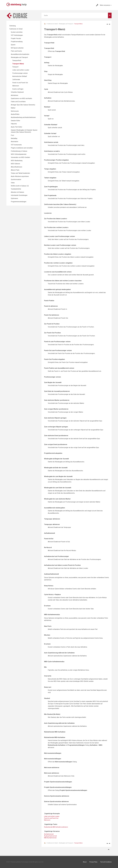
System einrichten (17, 32)
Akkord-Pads (15, 170)
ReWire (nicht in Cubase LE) (20, 186)
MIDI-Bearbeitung (17, 161)
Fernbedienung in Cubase (19, 151)
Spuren (13, 45)
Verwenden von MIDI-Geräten (20, 157)
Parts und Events (16, 51)
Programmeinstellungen (19, 202)
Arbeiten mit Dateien (17, 192)
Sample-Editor (15, 121)
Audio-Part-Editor (17, 127)
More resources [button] (104, 5)
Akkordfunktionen (17, 167)
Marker (13, 108)
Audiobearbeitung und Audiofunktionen (23, 117)
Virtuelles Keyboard (17, 92)
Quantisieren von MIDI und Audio (21, 98)
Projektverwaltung (17, 42)
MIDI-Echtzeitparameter (19, 154)
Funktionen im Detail (52, 24)
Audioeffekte (15, 114)
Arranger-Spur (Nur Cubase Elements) (23, 105)
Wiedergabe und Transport (66, 24)
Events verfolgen (18, 89)
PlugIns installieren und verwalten (22, 148)
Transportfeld (17, 61)
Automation (15, 142)
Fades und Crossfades (18, 102)
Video (13, 183)
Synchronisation (16, 179)
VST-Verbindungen (17, 35)
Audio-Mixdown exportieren (20, 176)
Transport (15, 67)
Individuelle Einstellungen (19, 195)
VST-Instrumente (16, 145)
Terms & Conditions (106, 862)
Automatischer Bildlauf (20, 76)
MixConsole (15, 111)
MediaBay (14, 138)
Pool (12, 135)
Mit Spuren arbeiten (17, 48)
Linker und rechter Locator (21, 70)
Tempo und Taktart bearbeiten (20, 173)
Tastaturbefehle (16, 189)
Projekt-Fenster (16, 38)
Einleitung (13, 26)
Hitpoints (14, 124)
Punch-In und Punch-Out (20, 83)
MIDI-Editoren (15, 164)
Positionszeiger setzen (20, 73)
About (85, 862)
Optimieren (14, 198)
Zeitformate (16, 80)
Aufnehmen (15, 95)
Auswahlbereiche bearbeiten (20, 54)
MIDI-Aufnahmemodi (50, 838)
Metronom (47, 820)
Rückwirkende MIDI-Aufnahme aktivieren (56, 827)
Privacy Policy (93, 862)
